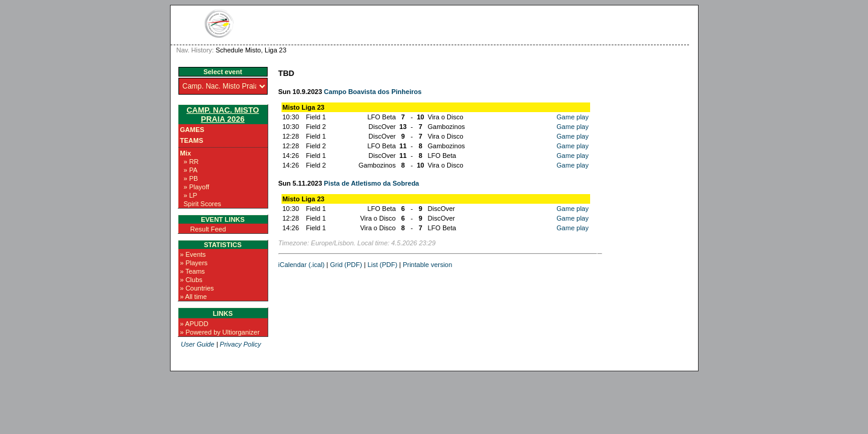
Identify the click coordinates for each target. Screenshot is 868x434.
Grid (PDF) (346, 265)
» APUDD (194, 324)
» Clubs (191, 280)
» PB (191, 178)
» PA (191, 170)
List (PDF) (383, 265)
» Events (193, 254)
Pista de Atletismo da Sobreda (371, 183)
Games (192, 130)
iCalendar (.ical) (302, 265)
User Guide (198, 344)
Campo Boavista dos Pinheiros (373, 92)
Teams (192, 140)
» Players (194, 263)
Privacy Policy (241, 344)
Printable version (427, 265)
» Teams (193, 271)
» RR (191, 162)
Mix (186, 153)
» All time (194, 297)
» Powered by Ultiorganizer (220, 332)
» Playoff (197, 187)
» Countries (197, 288)
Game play (572, 117)
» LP (191, 195)
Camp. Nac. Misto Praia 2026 (222, 115)
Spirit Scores (203, 204)
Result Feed (208, 229)
